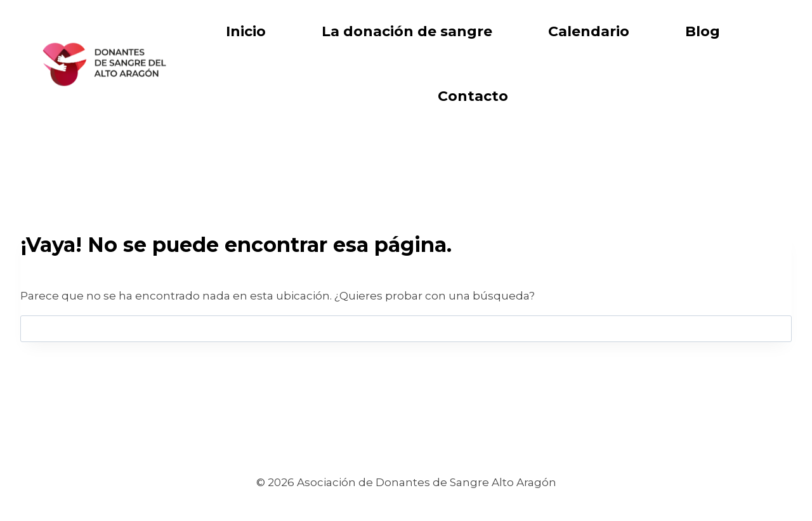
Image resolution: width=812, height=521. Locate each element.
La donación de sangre (407, 31)
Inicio (246, 31)
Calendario (589, 31)
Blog (703, 31)
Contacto (473, 96)
